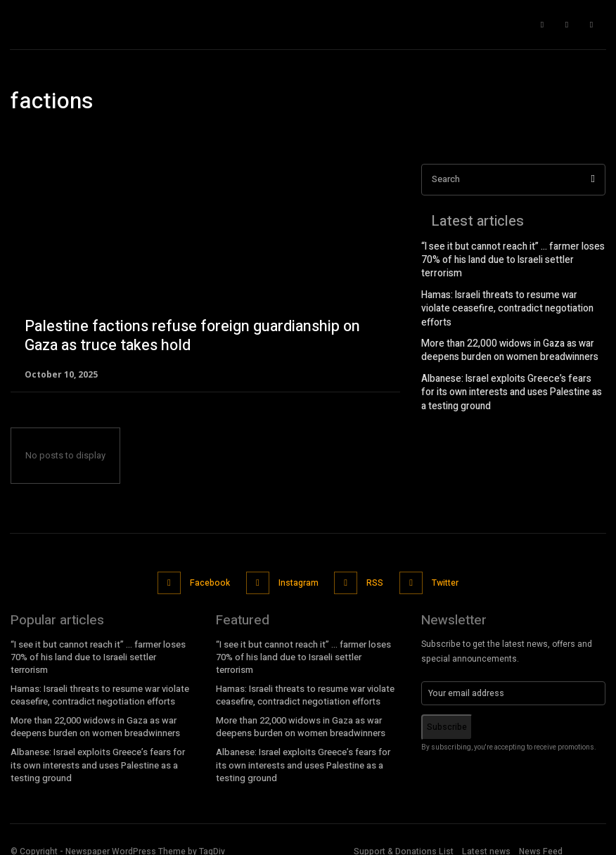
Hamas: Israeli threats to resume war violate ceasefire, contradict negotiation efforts (508, 285)
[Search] (592, 180)
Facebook (211, 580)
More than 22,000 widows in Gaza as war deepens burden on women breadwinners (503, 318)
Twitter (441, 580)
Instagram (297, 580)
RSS (373, 580)
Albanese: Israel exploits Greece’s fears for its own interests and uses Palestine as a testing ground (513, 356)
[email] (513, 688)
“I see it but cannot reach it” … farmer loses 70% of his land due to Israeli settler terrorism (512, 253)
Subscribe (447, 721)
